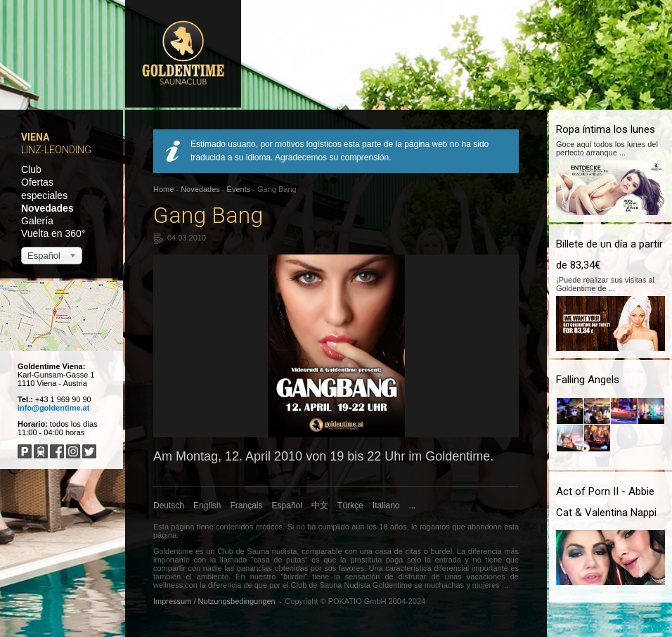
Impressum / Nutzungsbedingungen (214, 601)
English (207, 506)
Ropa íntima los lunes (606, 129)
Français (247, 506)
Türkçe (350, 506)
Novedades (47, 208)
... (412, 506)
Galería (37, 221)
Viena (35, 137)
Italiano (386, 506)
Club (31, 169)
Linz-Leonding (56, 150)
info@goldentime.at (53, 408)
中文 (320, 506)
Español (287, 506)
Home (163, 189)
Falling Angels (588, 380)
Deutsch (169, 506)
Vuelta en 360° (53, 233)
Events (239, 189)
